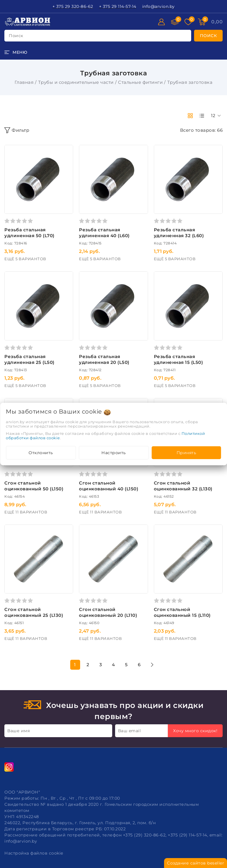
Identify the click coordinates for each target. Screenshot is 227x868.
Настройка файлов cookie (34, 853)
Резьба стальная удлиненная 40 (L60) (104, 233)
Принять (186, 453)
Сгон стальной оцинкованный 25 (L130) (34, 612)
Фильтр (17, 130)
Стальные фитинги (140, 82)
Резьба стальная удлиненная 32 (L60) (179, 233)
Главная (24, 82)
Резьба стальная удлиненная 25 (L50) (29, 359)
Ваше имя (19, 731)
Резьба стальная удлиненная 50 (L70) (29, 233)
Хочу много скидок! (195, 731)
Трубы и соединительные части (76, 82)
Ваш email (130, 731)
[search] (208, 36)
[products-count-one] (202, 116)
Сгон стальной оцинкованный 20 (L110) (108, 612)
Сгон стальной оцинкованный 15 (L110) (182, 612)
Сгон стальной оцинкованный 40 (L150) (109, 486)
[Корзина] (217, 22)
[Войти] (161, 22)
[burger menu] (16, 52)
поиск (16, 36)
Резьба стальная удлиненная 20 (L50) (104, 359)
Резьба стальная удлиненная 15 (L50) (178, 359)
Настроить (114, 453)
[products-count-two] (190, 116)
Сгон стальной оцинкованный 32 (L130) (183, 486)
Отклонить (41, 453)
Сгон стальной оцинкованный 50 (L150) (34, 486)
